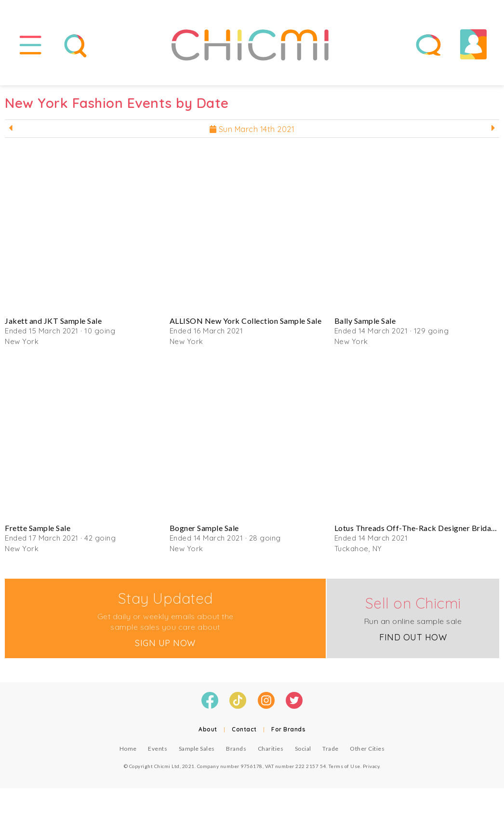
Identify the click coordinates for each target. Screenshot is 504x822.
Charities (271, 749)
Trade (331, 749)
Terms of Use (345, 766)
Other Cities (367, 749)
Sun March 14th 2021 (252, 129)
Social (303, 749)
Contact (244, 729)
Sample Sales (197, 749)
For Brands (288, 729)
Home (128, 749)
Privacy (371, 766)
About (208, 729)
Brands (236, 749)
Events (158, 749)
